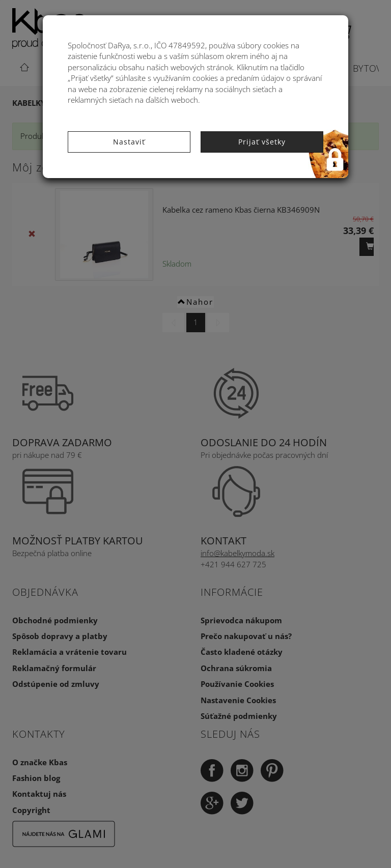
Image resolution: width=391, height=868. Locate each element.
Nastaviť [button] (129, 142)
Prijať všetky (262, 142)
